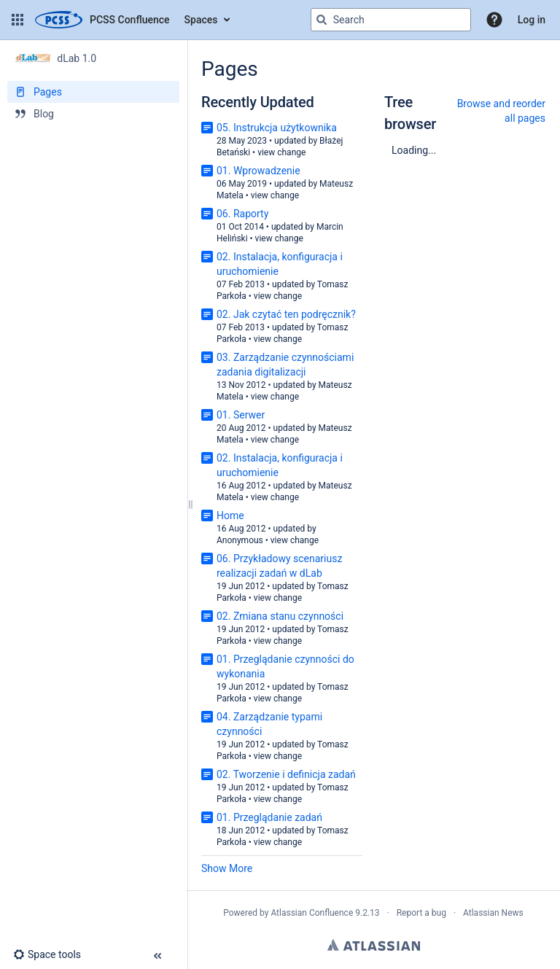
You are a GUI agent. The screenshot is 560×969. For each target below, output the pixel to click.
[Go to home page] (102, 20)
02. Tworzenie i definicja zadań (286, 774)
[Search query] (391, 20)
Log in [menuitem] (532, 20)
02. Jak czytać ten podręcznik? (286, 314)
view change (281, 152)
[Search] (322, 20)
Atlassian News (493, 913)
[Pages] (93, 92)
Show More (227, 868)
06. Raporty (242, 214)
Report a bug (421, 913)
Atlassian (374, 945)
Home (230, 515)
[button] (17, 20)
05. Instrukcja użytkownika (277, 128)
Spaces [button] (201, 20)
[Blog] (93, 114)
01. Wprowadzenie (258, 171)
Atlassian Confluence (312, 913)
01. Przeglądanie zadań (269, 817)
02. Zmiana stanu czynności (280, 616)
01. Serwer (241, 415)
